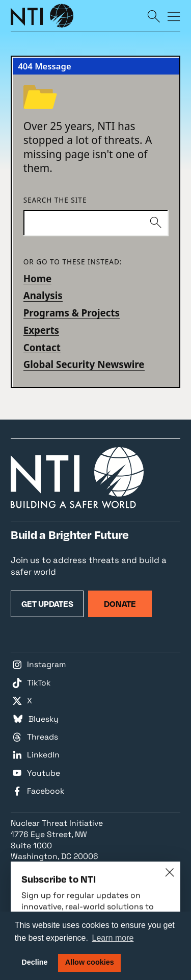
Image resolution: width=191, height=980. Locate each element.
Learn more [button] (113, 938)
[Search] (154, 16)
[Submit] (155, 223)
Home (38, 278)
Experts (41, 330)
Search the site (55, 200)
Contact (42, 347)
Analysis (43, 295)
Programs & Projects (72, 313)
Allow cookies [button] (90, 962)
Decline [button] (34, 962)
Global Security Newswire (84, 364)
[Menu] (174, 16)
